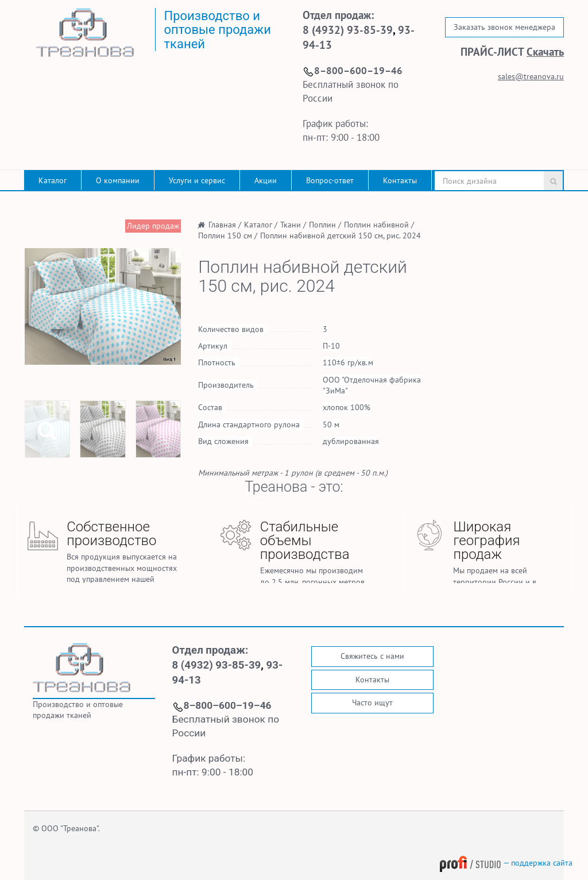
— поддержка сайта (506, 863)
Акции (266, 180)
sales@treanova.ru (531, 76)
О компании (118, 180)
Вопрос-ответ (330, 180)
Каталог (53, 180)
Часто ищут (372, 703)
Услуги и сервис (197, 180)
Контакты (400, 180)
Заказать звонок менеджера (504, 27)
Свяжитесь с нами (372, 656)
